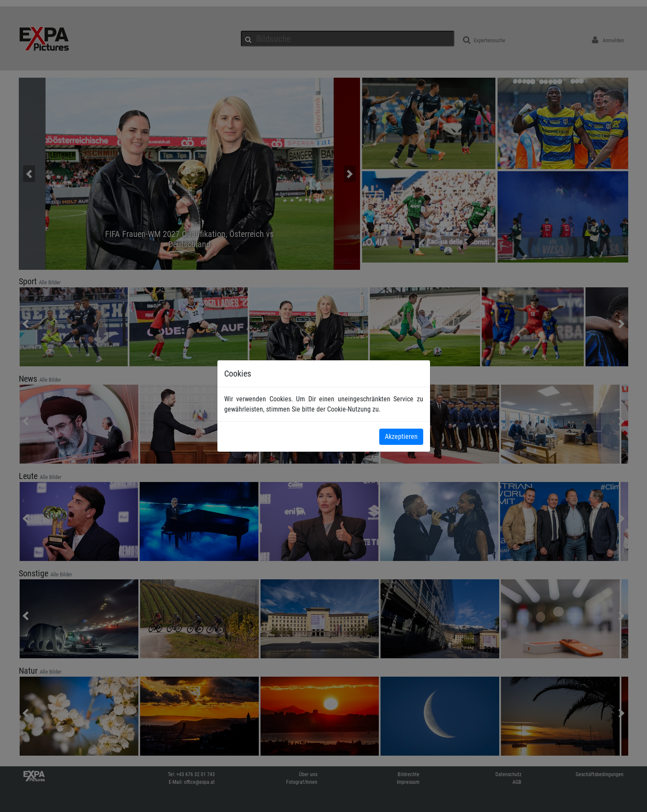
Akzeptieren (401, 437)
